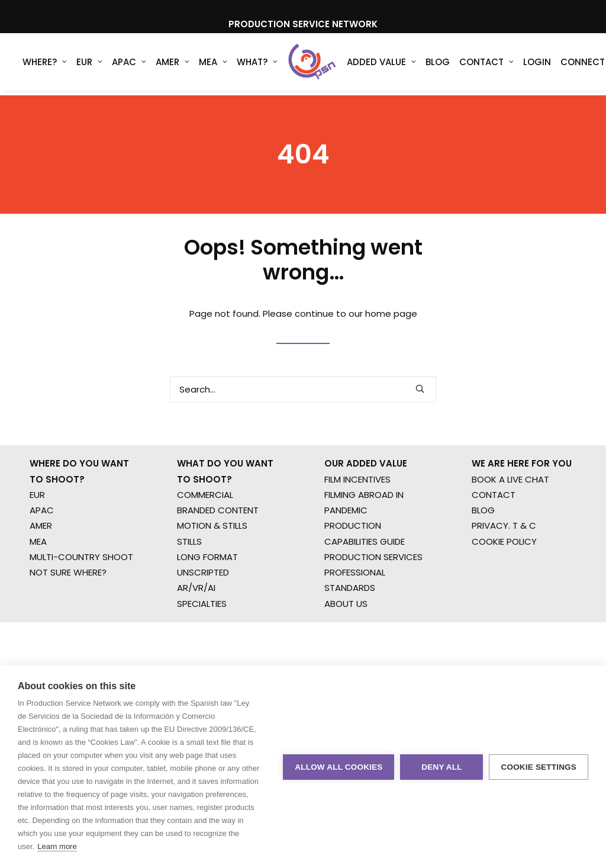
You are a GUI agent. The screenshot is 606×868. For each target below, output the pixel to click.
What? (257, 65)
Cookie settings (539, 767)
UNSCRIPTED (203, 605)
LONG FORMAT (207, 590)
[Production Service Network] (308, 65)
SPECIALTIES (202, 637)
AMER (173, 65)
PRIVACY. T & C (504, 559)
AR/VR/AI (196, 621)
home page (391, 330)
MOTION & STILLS (212, 559)
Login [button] (529, 65)
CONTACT (494, 528)
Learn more (57, 846)
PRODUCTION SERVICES (373, 590)
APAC (129, 65)
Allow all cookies (339, 767)
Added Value (373, 65)
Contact (478, 65)
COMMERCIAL (205, 528)
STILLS (189, 575)
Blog (429, 65)
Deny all (441, 767)
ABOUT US (346, 637)
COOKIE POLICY (504, 575)
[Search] (303, 406)
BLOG (483, 543)
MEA (213, 65)
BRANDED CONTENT (218, 543)
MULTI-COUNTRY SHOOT (81, 590)
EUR (89, 65)
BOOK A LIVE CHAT (510, 512)
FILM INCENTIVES (357, 512)
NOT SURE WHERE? (68, 605)
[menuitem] (45, 65)
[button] (420, 405)
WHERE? (45, 65)
